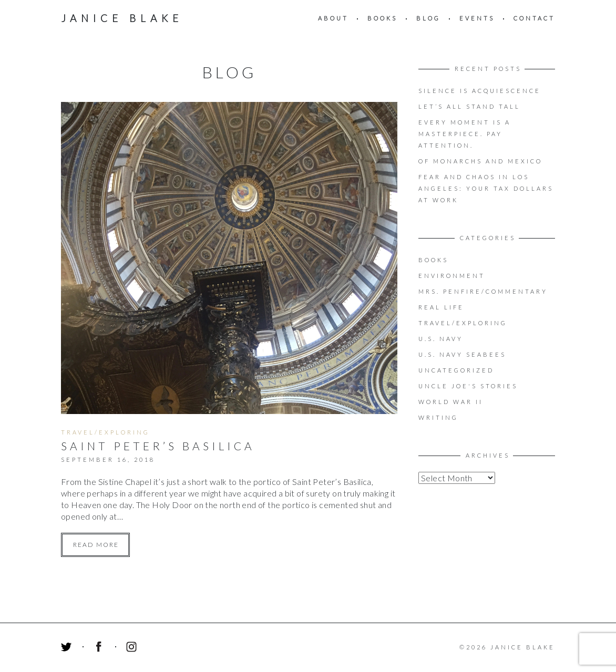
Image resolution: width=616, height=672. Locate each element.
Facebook (100, 648)
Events (477, 18)
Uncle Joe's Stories (468, 386)
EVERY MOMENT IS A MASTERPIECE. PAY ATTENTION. (465, 134)
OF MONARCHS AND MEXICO (480, 161)
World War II (451, 402)
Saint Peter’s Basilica (158, 446)
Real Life (441, 307)
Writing (438, 417)
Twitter (68, 648)
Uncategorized (456, 370)
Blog (428, 18)
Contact (534, 18)
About (333, 18)
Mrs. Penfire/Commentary (483, 291)
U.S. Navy (441, 339)
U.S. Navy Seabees (462, 354)
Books (382, 18)
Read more (96, 545)
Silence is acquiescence (480, 91)
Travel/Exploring (105, 432)
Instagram (133, 648)
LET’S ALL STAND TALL (469, 106)
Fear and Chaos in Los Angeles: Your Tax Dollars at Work (486, 188)
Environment (452, 276)
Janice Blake (122, 18)
